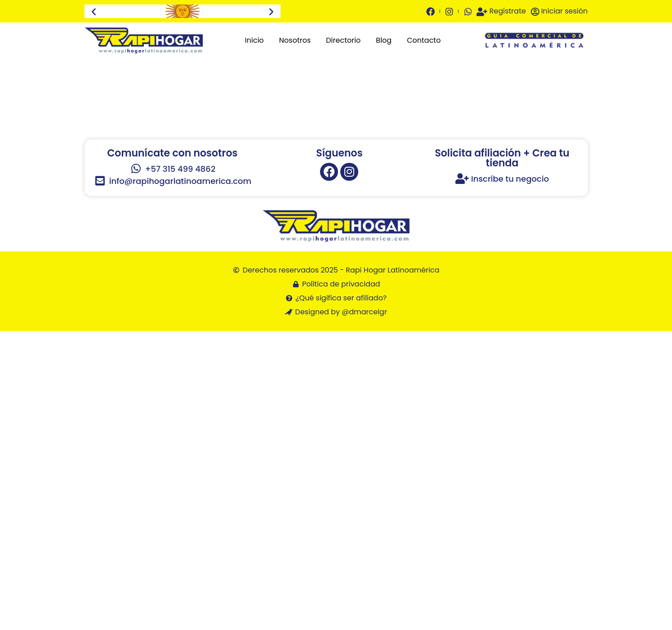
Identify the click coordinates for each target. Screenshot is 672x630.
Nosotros (295, 40)
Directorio (343, 40)
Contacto (424, 40)
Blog (384, 40)
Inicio (254, 40)
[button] (94, 11)
